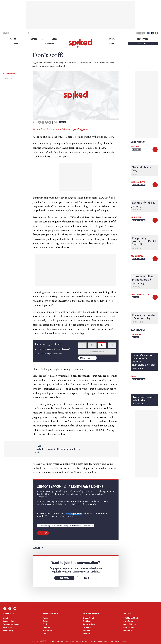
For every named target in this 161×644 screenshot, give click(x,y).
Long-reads (49, 44)
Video (133, 376)
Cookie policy (8, 631)
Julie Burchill (137, 217)
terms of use (74, 641)
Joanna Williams (89, 624)
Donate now (85, 358)
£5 (82, 345)
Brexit (45, 624)
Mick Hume (87, 631)
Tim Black (86, 634)
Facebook (148, 33)
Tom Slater (136, 334)
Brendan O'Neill (138, 256)
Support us (143, 44)
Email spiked (127, 631)
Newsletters (143, 39)
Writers (34, 39)
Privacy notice (8, 627)
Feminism (47, 627)
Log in (140, 33)
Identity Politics (139, 185)
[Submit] (28, 33)
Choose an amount (97, 352)
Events (112, 39)
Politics (63, 122)
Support (43, 533)
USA (45, 634)
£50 (112, 345)
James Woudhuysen (140, 294)
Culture (46, 621)
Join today (64, 578)
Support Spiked (9, 621)
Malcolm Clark (138, 182)
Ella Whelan (87, 627)
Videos (55, 39)
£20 (102, 345)
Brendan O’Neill (89, 618)
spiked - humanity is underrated (80, 43)
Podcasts (18, 44)
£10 (92, 345)
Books (112, 44)
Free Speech (48, 631)
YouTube (156, 33)
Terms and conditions (11, 624)
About (6, 618)
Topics (13, 39)
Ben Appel (135, 147)
